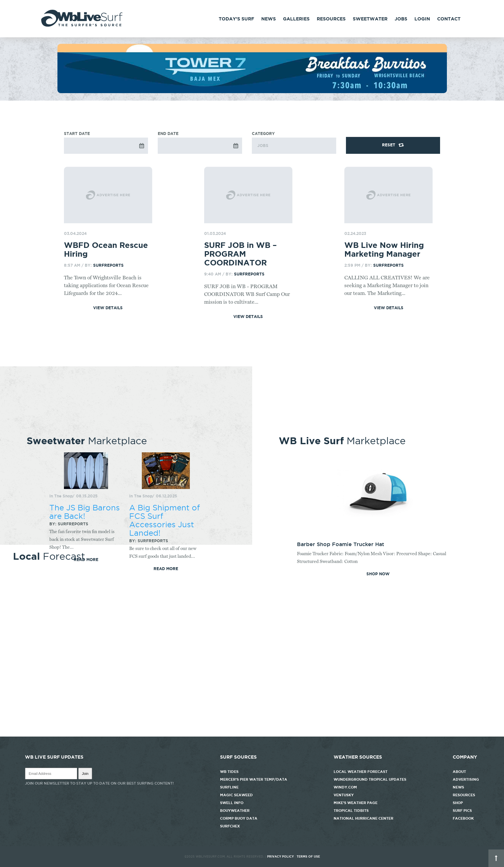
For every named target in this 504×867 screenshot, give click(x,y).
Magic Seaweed (236, 795)
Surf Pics (462, 811)
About (459, 772)
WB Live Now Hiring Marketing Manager (384, 250)
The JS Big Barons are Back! (85, 512)
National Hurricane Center (363, 818)
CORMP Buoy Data (239, 818)
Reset (389, 145)
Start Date (77, 134)
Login (422, 19)
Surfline (230, 787)
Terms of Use (308, 857)
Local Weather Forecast (361, 772)
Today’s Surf (236, 19)
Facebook (463, 818)
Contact (449, 19)
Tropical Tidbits (351, 811)
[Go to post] (108, 195)
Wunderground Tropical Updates (370, 779)
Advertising (466, 779)
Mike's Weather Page (356, 803)
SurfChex (230, 826)
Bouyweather (235, 811)
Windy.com (345, 787)
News (269, 19)
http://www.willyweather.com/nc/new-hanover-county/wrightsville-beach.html (252, 733)
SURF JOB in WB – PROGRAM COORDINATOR (240, 254)
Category (294, 143)
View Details (108, 308)
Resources (331, 19)
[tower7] (252, 92)
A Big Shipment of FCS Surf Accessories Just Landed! (165, 520)
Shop (458, 803)
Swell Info (232, 803)
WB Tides (229, 772)
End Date (168, 134)
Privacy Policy (280, 857)
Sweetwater (370, 19)
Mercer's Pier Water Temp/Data (254, 779)
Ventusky (344, 795)
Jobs (401, 19)
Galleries (296, 19)
